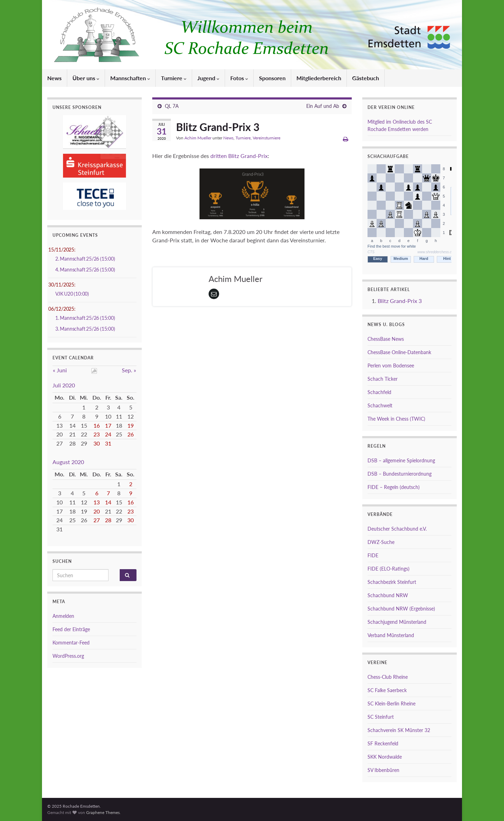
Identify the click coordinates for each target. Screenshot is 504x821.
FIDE (373, 555)
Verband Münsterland (391, 635)
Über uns (86, 78)
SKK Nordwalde (385, 757)
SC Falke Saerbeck (387, 690)
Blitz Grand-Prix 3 (400, 301)
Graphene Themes (103, 812)
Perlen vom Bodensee (391, 365)
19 (131, 425)
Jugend (208, 78)
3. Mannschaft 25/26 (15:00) (85, 329)
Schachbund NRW (388, 595)
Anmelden (63, 616)
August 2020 (68, 462)
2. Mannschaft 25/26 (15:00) (85, 259)
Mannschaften (130, 78)
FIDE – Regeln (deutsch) (394, 487)
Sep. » (129, 370)
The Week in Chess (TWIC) (396, 419)
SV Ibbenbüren (383, 770)
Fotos (239, 78)
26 (131, 434)
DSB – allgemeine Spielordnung (401, 460)
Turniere (174, 78)
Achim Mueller (198, 138)
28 (108, 520)
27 (97, 520)
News (54, 78)
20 (97, 511)
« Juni (60, 370)
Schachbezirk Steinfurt (392, 582)
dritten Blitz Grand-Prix (239, 156)
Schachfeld (379, 392)
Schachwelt (380, 405)
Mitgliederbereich (319, 78)
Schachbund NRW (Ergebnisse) (401, 609)
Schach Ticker (383, 379)
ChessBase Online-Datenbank (399, 352)
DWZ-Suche (381, 542)
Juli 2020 (64, 385)
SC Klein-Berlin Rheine (391, 703)
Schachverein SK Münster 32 (399, 730)
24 (108, 434)
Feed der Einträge (71, 629)
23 (97, 434)
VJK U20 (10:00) (72, 294)
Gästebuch (366, 78)
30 (97, 443)
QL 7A (172, 106)
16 (97, 425)
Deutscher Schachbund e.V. (397, 529)
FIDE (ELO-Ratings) (388, 569)
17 (108, 425)
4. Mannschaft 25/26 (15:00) (85, 270)
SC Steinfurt (381, 717)
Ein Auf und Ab (323, 106)
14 (108, 502)
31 (108, 443)
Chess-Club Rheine (388, 677)
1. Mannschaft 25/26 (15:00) (85, 318)
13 (97, 502)
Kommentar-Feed (71, 643)
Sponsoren (272, 78)
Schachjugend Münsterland (397, 622)
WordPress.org (68, 656)
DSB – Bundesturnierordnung (400, 474)
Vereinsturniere (267, 138)
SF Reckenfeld (383, 743)
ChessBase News (386, 339)
